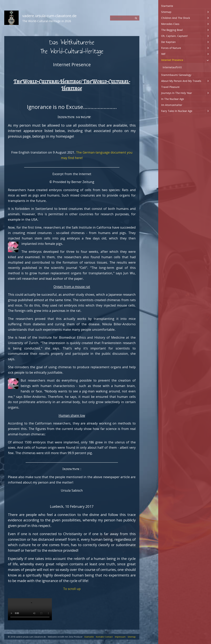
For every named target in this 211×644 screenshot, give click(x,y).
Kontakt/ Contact (104, 637)
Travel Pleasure (170, 87)
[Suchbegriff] (125, 18)
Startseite (167, 6)
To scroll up (72, 589)
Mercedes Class (170, 24)
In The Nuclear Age (173, 99)
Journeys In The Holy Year (177, 93)
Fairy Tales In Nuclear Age (177, 111)
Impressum (120, 637)
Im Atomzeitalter (172, 105)
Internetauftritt (172, 67)
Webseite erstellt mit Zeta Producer (65, 637)
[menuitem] (185, 6)
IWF (163, 54)
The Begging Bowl (172, 30)
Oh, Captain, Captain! (174, 36)
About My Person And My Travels (181, 81)
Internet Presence (172, 60)
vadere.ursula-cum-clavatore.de (49, 16)
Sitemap (166, 12)
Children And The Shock (176, 18)
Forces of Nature (171, 48)
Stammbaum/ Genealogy (176, 75)
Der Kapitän (168, 42)
